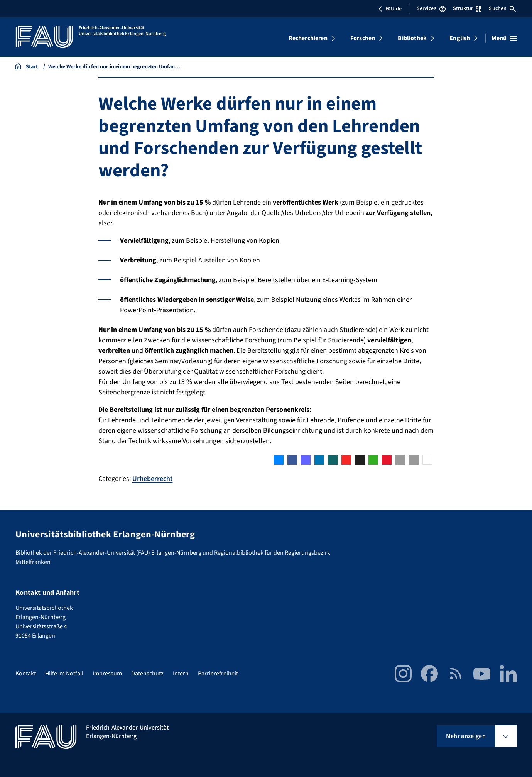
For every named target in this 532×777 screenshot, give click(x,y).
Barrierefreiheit (218, 674)
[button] (279, 460)
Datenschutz (147, 674)
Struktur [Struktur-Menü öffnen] (467, 8)
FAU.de (390, 9)
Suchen (502, 8)
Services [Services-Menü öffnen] (431, 8)
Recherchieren (308, 38)
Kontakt (26, 674)
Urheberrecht (153, 479)
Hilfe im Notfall (64, 674)
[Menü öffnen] (504, 38)
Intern (181, 674)
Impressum (107, 674)
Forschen (363, 38)
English (460, 38)
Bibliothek (412, 38)
